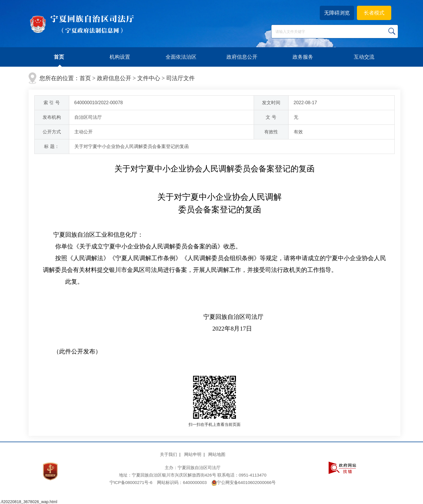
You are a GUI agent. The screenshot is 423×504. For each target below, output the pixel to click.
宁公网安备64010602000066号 (244, 482)
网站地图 (217, 454)
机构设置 (120, 57)
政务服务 (303, 57)
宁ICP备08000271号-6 (131, 482)
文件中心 (149, 78)
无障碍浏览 (337, 13)
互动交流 (364, 57)
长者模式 (374, 13)
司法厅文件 (180, 78)
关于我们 (168, 454)
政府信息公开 (242, 57)
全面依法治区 (181, 57)
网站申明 (193, 454)
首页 (59, 57)
